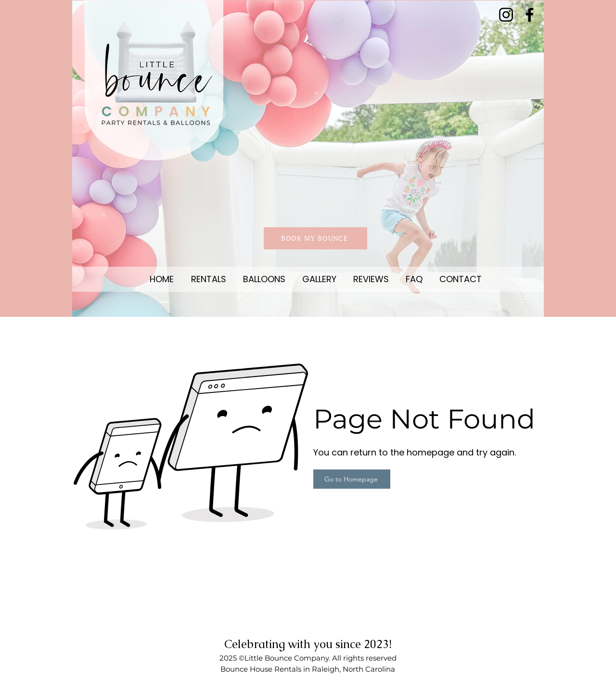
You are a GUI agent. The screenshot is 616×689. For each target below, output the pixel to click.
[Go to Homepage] (352, 479)
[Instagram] (506, 15)
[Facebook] (530, 15)
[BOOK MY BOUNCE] (315, 238)
